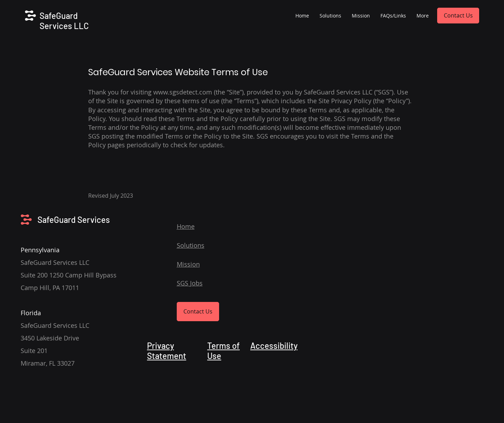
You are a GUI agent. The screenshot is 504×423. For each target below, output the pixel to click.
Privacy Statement (167, 351)
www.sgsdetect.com (183, 92)
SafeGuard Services (74, 220)
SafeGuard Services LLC (64, 21)
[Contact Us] (458, 16)
